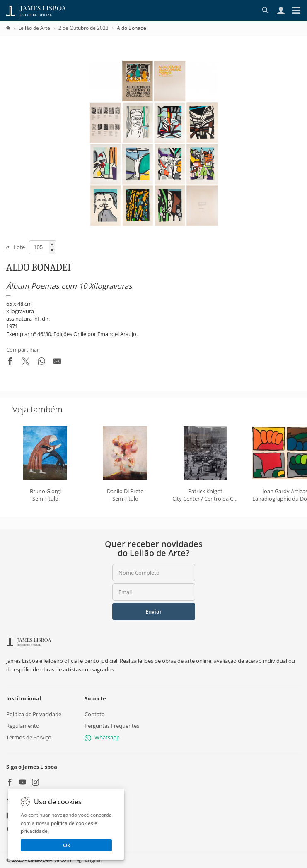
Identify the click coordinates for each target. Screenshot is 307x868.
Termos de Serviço (29, 737)
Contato (95, 714)
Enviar (154, 611)
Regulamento (23, 726)
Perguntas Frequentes (112, 726)
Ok (66, 845)
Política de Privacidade (34, 714)
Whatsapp (102, 737)
